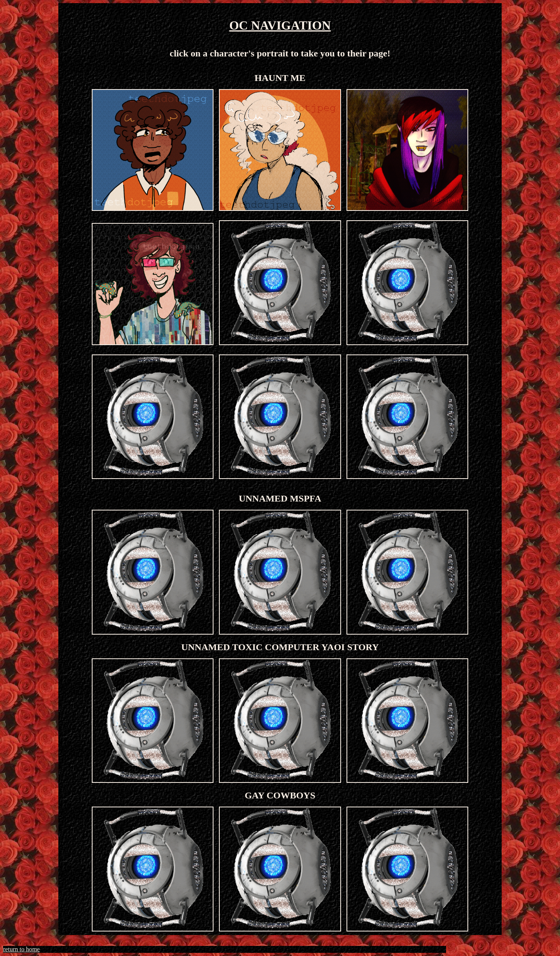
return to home (21, 949)
